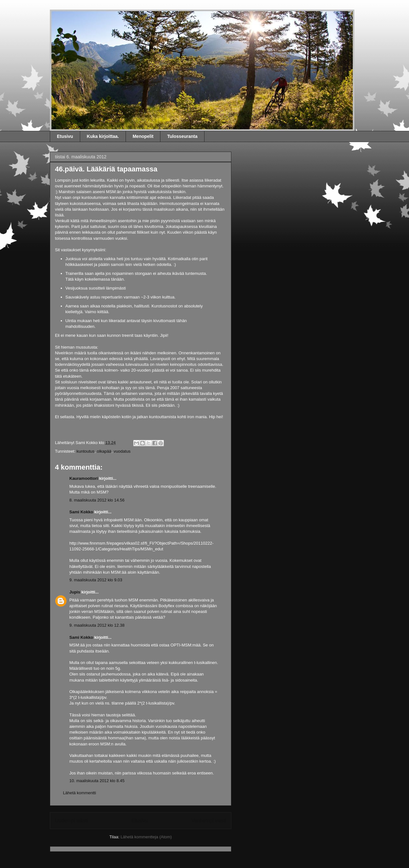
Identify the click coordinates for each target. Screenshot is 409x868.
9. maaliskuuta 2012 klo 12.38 (97, 625)
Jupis (75, 592)
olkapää (104, 451)
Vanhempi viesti (209, 821)
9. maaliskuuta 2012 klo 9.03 (96, 580)
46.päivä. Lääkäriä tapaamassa (106, 169)
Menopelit (143, 136)
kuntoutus (85, 451)
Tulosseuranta (182, 136)
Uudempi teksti (71, 821)
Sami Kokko (86, 24)
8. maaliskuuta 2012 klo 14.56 (97, 500)
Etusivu (65, 136)
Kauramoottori (84, 478)
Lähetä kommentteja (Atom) (146, 837)
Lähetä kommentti (79, 793)
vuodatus (122, 451)
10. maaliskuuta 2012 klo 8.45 (97, 781)
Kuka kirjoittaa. (103, 136)
